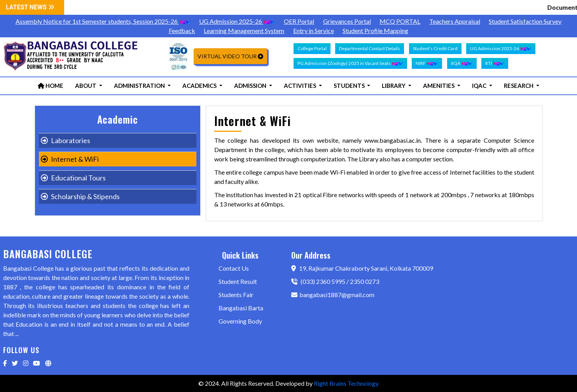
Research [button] (519, 86)
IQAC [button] (480, 86)
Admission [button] (251, 86)
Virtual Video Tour (230, 56)
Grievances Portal (347, 21)
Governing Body (240, 321)
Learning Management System (244, 31)
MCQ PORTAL (400, 21)
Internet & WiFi (70, 159)
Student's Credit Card (435, 48)
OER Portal (299, 21)
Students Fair (236, 295)
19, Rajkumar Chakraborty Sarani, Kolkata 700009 (362, 268)
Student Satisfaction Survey (525, 21)
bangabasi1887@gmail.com (333, 295)
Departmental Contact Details (370, 48)
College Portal (312, 48)
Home (51, 86)
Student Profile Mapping (375, 31)
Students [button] (350, 86)
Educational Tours (73, 178)
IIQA (462, 63)
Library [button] (394, 86)
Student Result (238, 281)
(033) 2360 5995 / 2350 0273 (335, 281)
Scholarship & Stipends (80, 196)
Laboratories (66, 140)
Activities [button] (301, 86)
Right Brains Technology (346, 383)
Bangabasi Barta (241, 308)
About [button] (86, 86)
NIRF (427, 63)
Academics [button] (200, 86)
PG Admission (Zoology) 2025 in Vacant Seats (350, 63)
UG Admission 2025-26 (237, 21)
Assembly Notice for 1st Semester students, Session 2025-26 (103, 21)
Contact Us (234, 268)
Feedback (182, 31)
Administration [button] (140, 86)
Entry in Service (314, 31)
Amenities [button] (439, 86)
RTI (495, 63)
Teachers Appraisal (455, 21)
